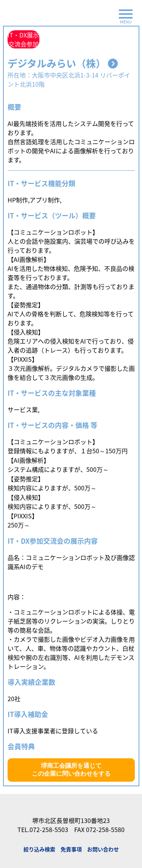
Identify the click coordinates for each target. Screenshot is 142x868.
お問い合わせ (103, 849)
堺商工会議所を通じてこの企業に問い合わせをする (71, 770)
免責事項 (71, 849)
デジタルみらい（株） (63, 63)
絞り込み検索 (39, 849)
